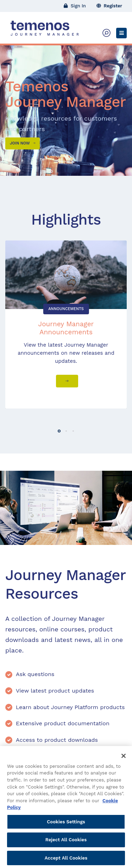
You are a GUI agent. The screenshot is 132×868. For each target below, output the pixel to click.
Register (109, 6)
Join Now (23, 143)
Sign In (75, 6)
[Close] (124, 759)
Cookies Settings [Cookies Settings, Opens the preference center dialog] (66, 825)
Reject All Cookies (66, 843)
